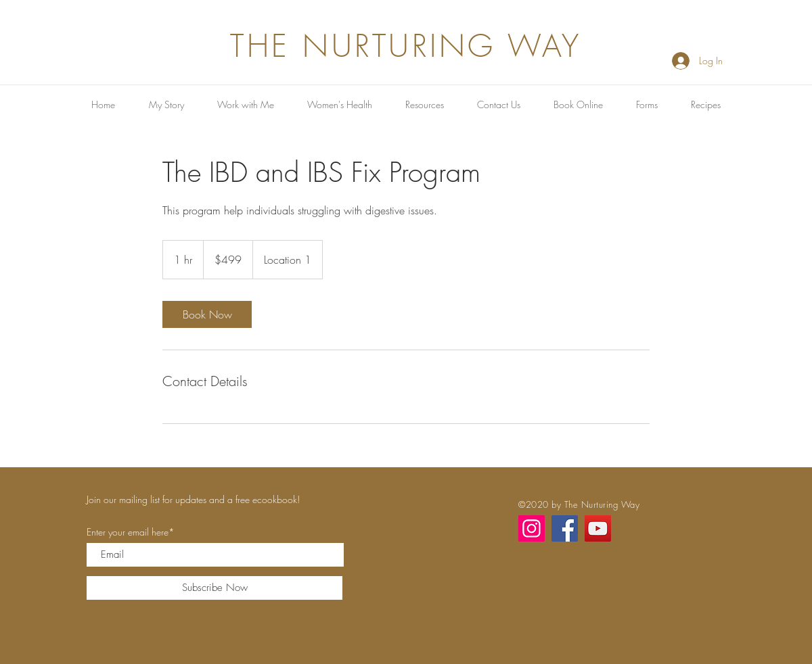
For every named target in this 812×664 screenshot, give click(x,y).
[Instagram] (532, 528)
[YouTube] (598, 528)
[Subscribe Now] (215, 588)
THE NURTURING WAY (406, 46)
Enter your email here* (131, 532)
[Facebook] (565, 528)
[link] (207, 314)
